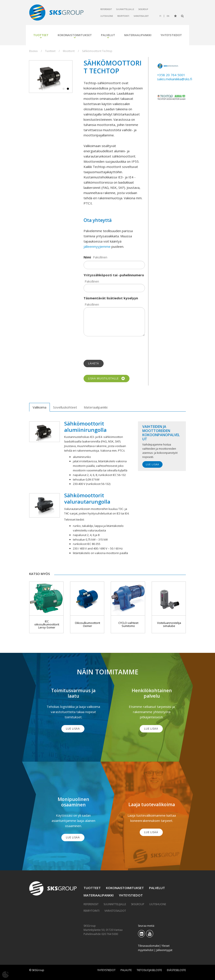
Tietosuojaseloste (149, 970)
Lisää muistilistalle (107, 379)
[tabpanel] (51, 77)
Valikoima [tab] (39, 407)
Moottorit (69, 51)
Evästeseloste (176, 970)
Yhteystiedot (171, 35)
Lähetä (94, 363)
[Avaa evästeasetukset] (5, 975)
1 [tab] (64, 89)
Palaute (126, 970)
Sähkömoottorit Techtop (97, 51)
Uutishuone (107, 16)
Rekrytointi (123, 16)
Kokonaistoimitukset (75, 35)
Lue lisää (152, 464)
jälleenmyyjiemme (97, 246)
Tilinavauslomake (149, 946)
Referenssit (106, 9)
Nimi (87, 257)
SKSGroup (143, 9)
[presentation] (117, 348)
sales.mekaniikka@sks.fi (175, 79)
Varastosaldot (141, 16)
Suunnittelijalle (125, 9)
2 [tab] (68, 89)
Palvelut (108, 35)
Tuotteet (41, 35)
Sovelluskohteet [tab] (65, 407)
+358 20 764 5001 (171, 75)
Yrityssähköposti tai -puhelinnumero (114, 275)
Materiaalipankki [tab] (96, 407)
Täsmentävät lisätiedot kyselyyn (111, 298)
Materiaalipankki (138, 35)
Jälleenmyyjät (164, 950)
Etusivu (33, 51)
